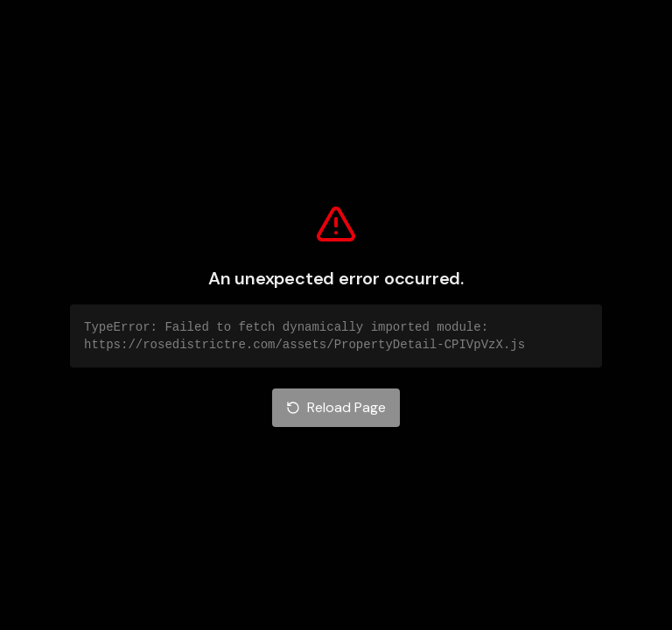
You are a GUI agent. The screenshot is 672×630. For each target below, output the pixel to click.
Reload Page (336, 407)
